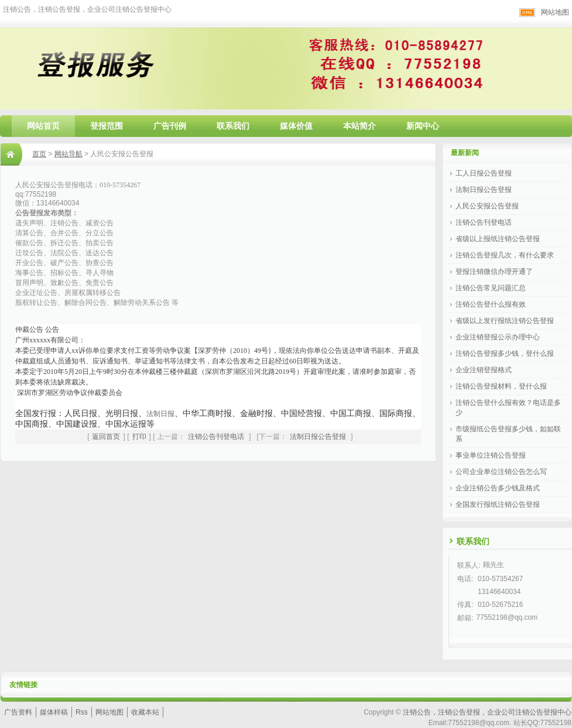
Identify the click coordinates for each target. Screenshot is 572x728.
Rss (82, 712)
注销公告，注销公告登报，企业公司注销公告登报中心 (487, 712)
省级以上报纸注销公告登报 (498, 239)
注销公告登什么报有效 (491, 304)
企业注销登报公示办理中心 (498, 337)
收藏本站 (145, 712)
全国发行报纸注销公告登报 (498, 504)
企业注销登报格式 (484, 370)
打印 (139, 437)
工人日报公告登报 (484, 173)
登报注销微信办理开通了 (494, 272)
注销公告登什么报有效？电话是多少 (508, 408)
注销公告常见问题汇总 (491, 288)
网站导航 (68, 154)
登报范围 (107, 126)
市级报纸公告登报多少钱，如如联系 (508, 434)
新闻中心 (423, 126)
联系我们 (233, 126)
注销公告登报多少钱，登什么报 (505, 353)
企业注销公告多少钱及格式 (498, 488)
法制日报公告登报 (318, 437)
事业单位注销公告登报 (491, 455)
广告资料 (18, 712)
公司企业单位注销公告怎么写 (501, 472)
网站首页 (43, 126)
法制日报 (160, 414)
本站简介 (359, 126)
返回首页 (106, 437)
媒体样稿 (54, 712)
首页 (39, 154)
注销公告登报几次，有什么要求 (505, 255)
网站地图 (555, 12)
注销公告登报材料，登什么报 (501, 386)
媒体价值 (296, 126)
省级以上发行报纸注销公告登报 (505, 321)
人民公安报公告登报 (487, 206)
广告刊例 (170, 126)
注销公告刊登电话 (216, 437)
